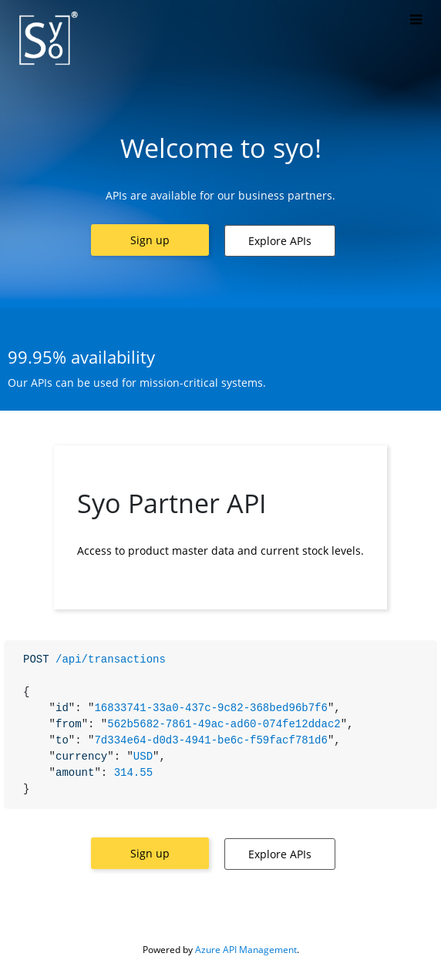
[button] (150, 240)
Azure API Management (246, 950)
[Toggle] (416, 20)
